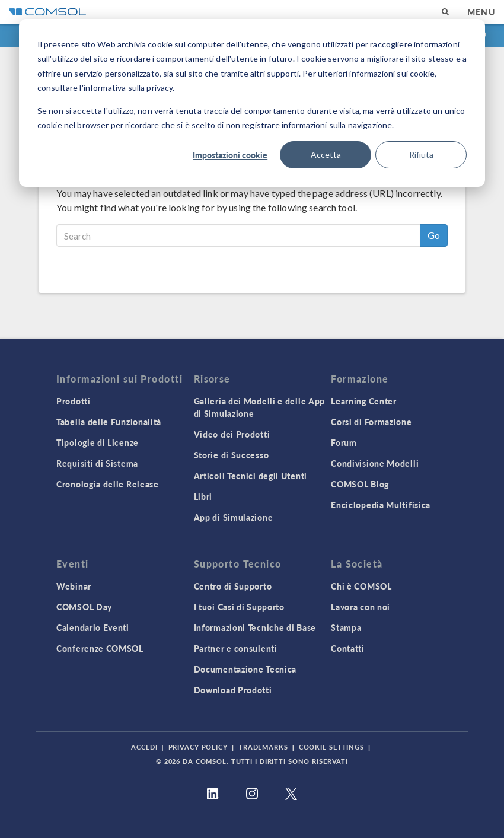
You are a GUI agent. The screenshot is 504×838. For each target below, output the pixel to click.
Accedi (144, 747)
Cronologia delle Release (108, 484)
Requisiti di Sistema (97, 463)
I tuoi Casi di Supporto (239, 607)
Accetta (326, 154)
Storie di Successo (232, 455)
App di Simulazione (234, 517)
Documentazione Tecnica (245, 669)
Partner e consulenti (236, 648)
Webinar (74, 586)
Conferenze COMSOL (100, 648)
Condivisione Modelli (375, 463)
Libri (203, 496)
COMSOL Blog (360, 484)
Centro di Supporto (233, 586)
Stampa (346, 627)
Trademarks (263, 747)
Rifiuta (421, 154)
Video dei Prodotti (232, 434)
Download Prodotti (233, 690)
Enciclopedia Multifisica (381, 505)
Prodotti (74, 401)
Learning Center (364, 401)
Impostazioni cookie (230, 155)
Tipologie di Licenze (98, 442)
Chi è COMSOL (361, 586)
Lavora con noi (361, 607)
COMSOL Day (84, 607)
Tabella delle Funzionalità (109, 422)
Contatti (348, 648)
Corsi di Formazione (371, 422)
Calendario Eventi (93, 627)
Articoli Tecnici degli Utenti (251, 476)
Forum (344, 442)
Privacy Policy (198, 747)
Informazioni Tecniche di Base (255, 627)
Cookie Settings (331, 747)
